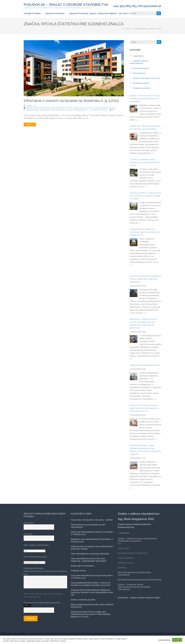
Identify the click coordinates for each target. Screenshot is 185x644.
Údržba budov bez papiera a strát (145, 365)
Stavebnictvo (139, 73)
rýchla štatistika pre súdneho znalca (64, 108)
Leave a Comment (100, 110)
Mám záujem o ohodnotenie (36, 545)
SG (113, 110)
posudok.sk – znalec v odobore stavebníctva (66, 5)
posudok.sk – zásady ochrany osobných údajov (139, 598)
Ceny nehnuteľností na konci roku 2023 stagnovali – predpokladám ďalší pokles (89, 560)
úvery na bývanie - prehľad (90, 108)
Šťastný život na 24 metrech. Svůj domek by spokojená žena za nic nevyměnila (145, 99)
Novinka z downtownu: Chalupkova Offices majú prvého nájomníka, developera (145, 279)
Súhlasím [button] (177, 640)
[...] (136, 120)
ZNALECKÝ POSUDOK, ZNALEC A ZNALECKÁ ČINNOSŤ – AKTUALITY (99, 14)
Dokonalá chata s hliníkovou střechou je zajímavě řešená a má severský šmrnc (145, 232)
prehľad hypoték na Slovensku (38, 108)
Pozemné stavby (141, 68)
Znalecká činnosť (80, 110)
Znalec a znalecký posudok (83, 600)
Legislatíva (138, 56)
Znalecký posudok (55, 14)
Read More (30, 124)
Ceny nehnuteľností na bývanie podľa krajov (90, 554)
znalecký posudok (108, 108)
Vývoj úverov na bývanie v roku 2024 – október (92, 520)
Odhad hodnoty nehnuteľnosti (38, 110)
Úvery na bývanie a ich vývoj (62, 110)
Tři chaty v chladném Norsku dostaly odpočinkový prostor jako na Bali (145, 162)
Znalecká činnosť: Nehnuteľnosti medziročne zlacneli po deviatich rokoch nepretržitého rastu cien (92, 592)
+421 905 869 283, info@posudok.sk (137, 6)
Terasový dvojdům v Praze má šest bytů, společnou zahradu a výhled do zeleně (145, 196)
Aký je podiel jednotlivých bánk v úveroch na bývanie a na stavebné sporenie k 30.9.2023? (91, 584)
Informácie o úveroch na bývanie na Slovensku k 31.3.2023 (71, 101)
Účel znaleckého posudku (35, 557)
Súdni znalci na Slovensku (82, 566)
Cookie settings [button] (164, 640)
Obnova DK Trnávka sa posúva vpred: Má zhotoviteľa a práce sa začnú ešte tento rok (144, 408)
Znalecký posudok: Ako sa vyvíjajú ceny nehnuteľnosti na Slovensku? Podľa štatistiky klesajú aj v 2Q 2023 (91, 614)
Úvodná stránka (32, 14)
